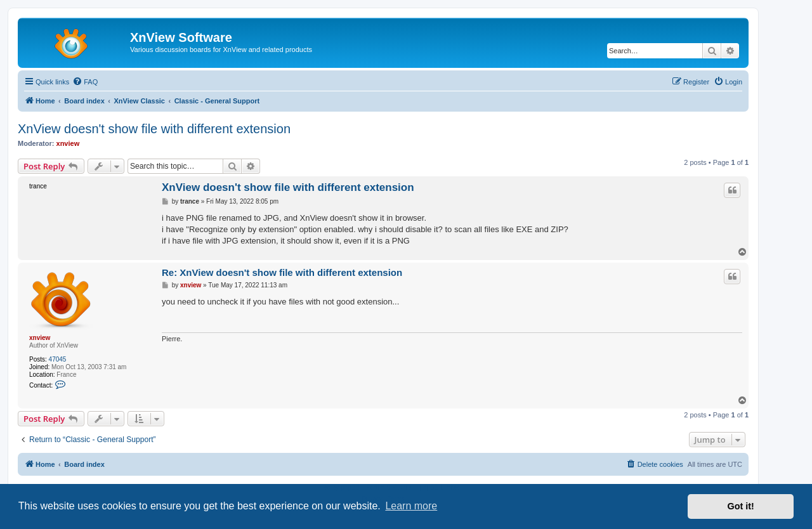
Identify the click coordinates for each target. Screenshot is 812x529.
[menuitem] (85, 82)
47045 (58, 359)
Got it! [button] (741, 506)
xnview (68, 143)
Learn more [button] (411, 506)
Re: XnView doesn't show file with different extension (282, 272)
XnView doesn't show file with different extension (154, 129)
